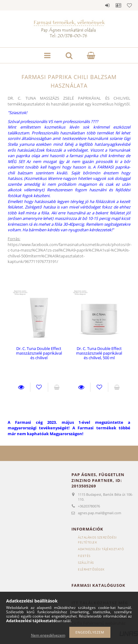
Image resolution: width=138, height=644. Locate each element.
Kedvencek (129, 5)
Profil (118, 5)
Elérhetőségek (91, 569)
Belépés (107, 5)
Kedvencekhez (39, 387)
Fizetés (84, 556)
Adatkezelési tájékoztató (101, 549)
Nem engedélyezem (48, 635)
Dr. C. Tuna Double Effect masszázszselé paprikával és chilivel (39, 353)
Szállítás (86, 563)
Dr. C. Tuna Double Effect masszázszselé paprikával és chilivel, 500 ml (99, 353)
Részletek (21, 387)
